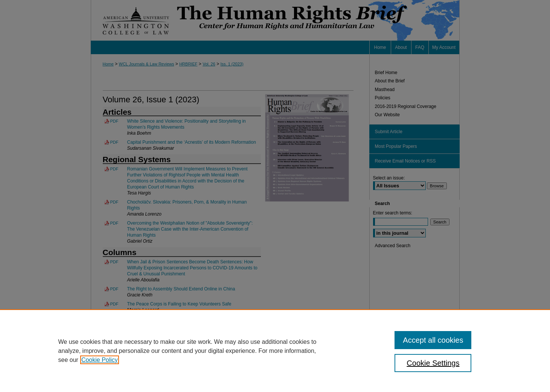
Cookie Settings (433, 363)
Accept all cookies (433, 340)
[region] (275, 351)
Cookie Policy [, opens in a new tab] (100, 360)
